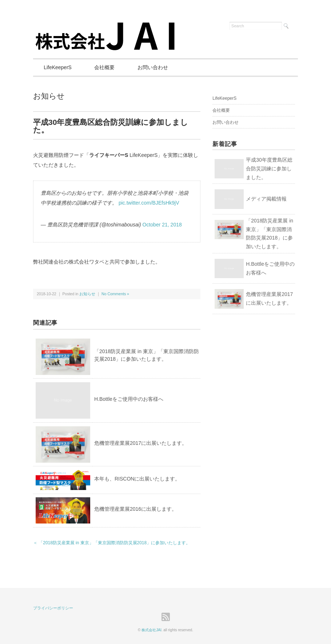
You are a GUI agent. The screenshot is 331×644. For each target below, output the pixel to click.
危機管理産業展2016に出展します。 (135, 509)
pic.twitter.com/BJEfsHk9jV (149, 203)
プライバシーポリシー (53, 608)
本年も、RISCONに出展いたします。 (137, 479)
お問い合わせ (154, 67)
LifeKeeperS (58, 67)
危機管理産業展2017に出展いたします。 (141, 443)
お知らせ (49, 96)
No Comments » (115, 294)
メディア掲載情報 (266, 199)
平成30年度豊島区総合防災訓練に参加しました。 (269, 169)
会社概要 (105, 67)
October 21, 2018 (162, 225)
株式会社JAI (151, 630)
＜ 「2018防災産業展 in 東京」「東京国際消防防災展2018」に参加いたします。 (112, 543)
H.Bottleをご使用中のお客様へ (129, 399)
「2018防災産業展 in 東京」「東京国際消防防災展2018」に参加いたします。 (270, 234)
